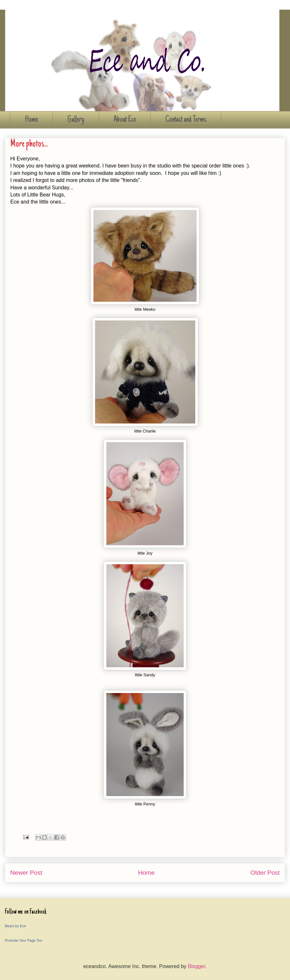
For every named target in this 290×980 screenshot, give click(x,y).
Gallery (76, 120)
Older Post (265, 873)
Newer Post (26, 873)
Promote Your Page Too (24, 940)
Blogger (197, 966)
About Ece (125, 120)
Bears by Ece (15, 926)
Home (31, 120)
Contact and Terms (186, 120)
